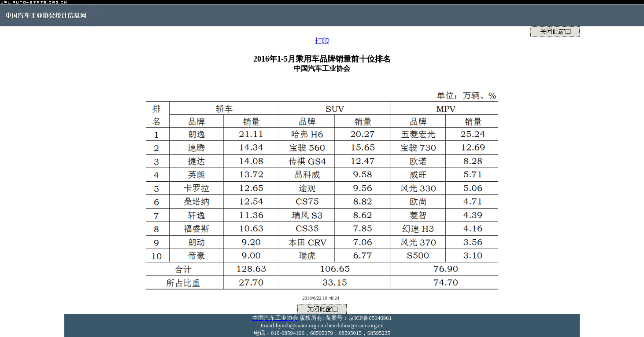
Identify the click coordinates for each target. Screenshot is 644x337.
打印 (322, 41)
